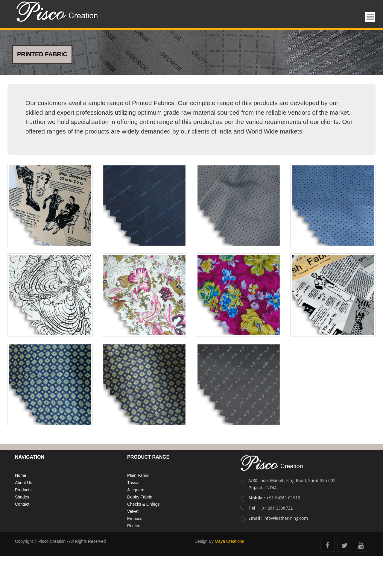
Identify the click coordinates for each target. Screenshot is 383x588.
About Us (24, 483)
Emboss (135, 519)
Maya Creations (230, 541)
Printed (134, 526)
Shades (22, 497)
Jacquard (136, 490)
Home (20, 475)
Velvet (133, 511)
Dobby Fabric (140, 497)
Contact (22, 504)
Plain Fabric (138, 475)
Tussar (133, 483)
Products (23, 490)
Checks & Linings (143, 504)
